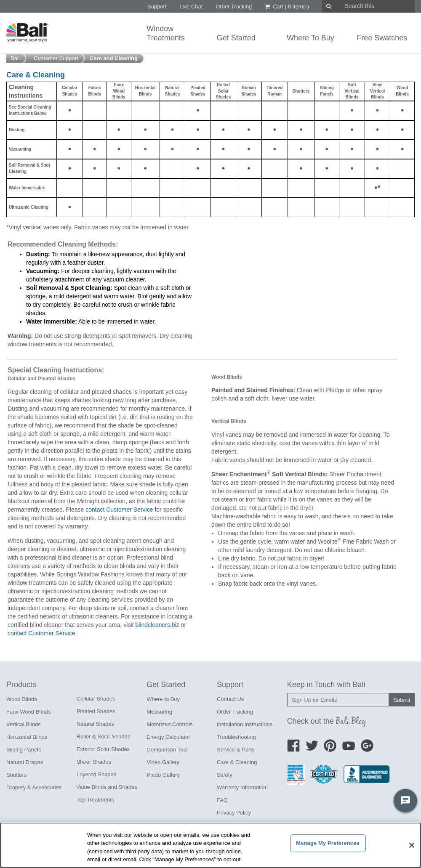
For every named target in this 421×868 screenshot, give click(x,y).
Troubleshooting (236, 737)
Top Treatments (96, 800)
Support (157, 7)
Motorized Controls (169, 724)
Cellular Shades (96, 699)
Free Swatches (382, 38)
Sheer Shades (94, 762)
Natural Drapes (25, 762)
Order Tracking (234, 7)
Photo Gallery (163, 775)
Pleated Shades (96, 711)
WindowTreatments (165, 33)
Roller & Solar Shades (104, 737)
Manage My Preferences (328, 843)
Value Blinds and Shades (107, 787)
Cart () (287, 7)
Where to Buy (163, 699)
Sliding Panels (24, 750)
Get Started (236, 38)
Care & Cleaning (237, 762)
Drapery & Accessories (34, 787)
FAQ (222, 800)
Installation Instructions (245, 724)
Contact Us (230, 699)
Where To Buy (310, 38)
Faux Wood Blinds (28, 712)
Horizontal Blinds (27, 737)
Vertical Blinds (24, 724)
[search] (360, 6)
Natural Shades (96, 724)
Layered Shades (97, 774)
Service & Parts (236, 750)
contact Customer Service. (42, 633)
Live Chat (191, 7)
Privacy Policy (234, 813)
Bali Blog (351, 721)
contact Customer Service (119, 510)
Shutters (16, 775)
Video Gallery (163, 762)
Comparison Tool (167, 750)
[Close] (412, 845)
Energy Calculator (168, 737)
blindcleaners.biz (157, 625)
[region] (210, 845)
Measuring (159, 712)
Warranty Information (242, 787)
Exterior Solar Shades (103, 749)
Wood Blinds (22, 699)
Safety (225, 775)
